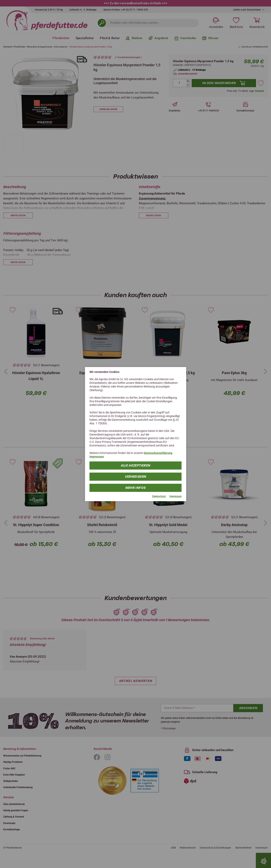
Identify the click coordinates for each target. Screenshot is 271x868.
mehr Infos (135, 488)
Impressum (97, 457)
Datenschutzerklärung (158, 453)
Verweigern (135, 477)
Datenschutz (159, 496)
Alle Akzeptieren (136, 465)
